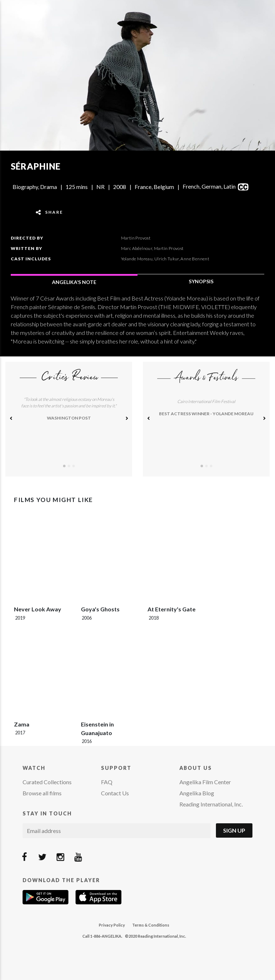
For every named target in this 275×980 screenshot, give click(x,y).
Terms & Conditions (151, 925)
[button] (11, 419)
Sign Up (234, 830)
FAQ (107, 782)
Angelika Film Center (205, 782)
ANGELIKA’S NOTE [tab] (74, 282)
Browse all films (42, 793)
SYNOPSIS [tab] (201, 281)
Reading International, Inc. (211, 804)
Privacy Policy (112, 925)
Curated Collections (47, 782)
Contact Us (115, 793)
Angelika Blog (197, 793)
